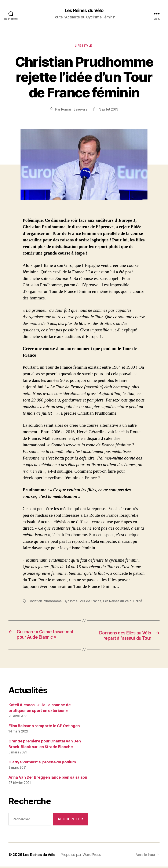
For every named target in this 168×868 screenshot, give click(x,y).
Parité (140, 602)
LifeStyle (84, 47)
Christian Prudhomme (45, 602)
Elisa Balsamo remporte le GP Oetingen (44, 727)
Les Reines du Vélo (84, 11)
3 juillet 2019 (109, 110)
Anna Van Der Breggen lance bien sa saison (48, 779)
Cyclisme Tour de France (83, 602)
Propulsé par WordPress (82, 856)
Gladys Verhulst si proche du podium (42, 763)
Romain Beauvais (74, 110)
